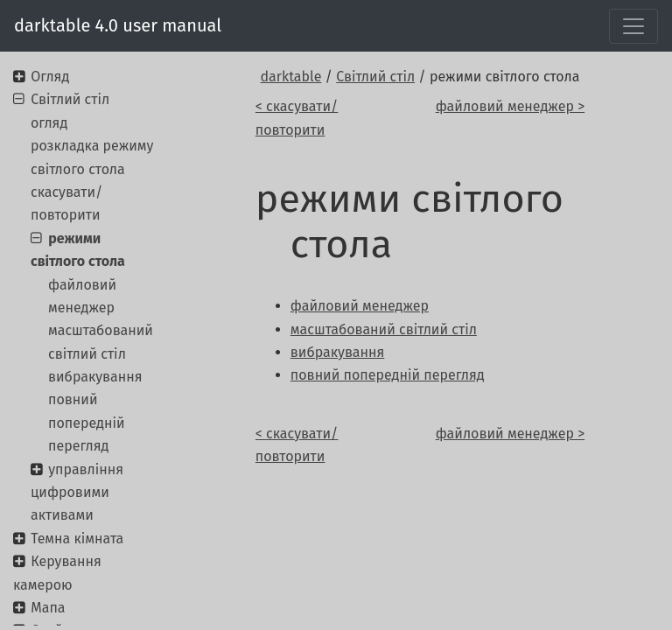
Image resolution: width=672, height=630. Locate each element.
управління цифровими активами (77, 493)
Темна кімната (77, 539)
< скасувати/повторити (297, 118)
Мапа (48, 608)
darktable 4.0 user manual (118, 25)
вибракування (95, 377)
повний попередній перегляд (87, 423)
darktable (291, 77)
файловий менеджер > (510, 106)
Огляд (50, 77)
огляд (49, 123)
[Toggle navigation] (633, 26)
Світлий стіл (375, 77)
